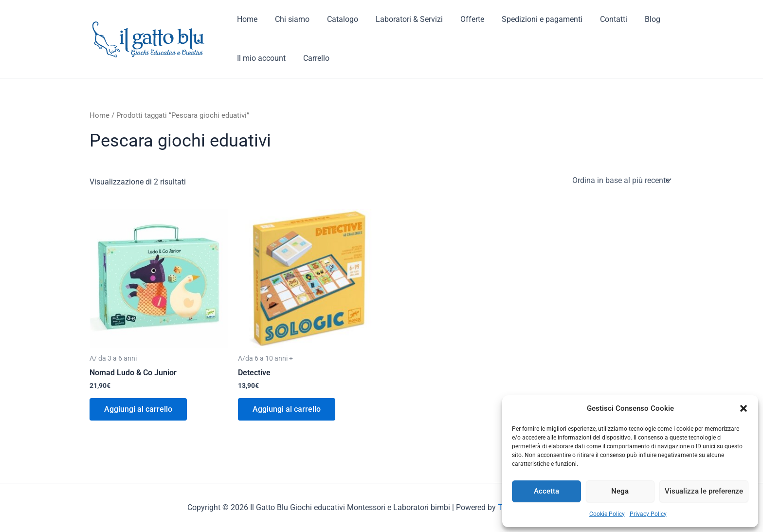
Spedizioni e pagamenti (531, 19)
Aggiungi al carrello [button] (138, 409)
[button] (744, 408)
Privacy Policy (648, 514)
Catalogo (338, 19)
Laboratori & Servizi (402, 19)
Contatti (601, 19)
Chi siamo (289, 19)
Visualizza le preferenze (704, 491)
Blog (638, 19)
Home (246, 19)
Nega (620, 491)
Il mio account (260, 58)
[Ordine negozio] (621, 180)
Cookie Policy (607, 514)
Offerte (463, 19)
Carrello (313, 58)
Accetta (546, 491)
